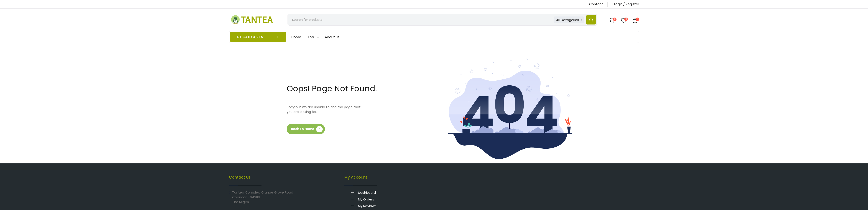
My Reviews (369, 206)
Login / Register (626, 4)
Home (296, 38)
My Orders (368, 200)
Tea (313, 38)
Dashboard (368, 193)
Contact (595, 4)
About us (332, 38)
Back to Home (302, 130)
